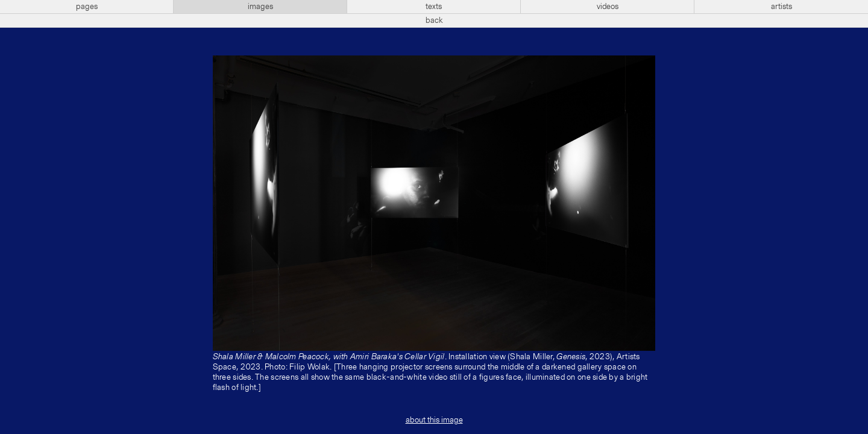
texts (434, 7)
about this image (434, 420)
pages (87, 7)
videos (608, 7)
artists (782, 7)
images (260, 7)
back (434, 20)
